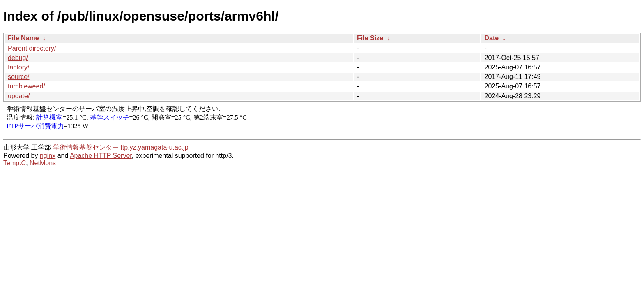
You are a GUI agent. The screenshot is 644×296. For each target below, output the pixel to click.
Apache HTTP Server (101, 156)
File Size (370, 38)
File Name (23, 38)
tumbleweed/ (26, 86)
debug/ (18, 58)
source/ (18, 77)
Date (491, 38)
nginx (48, 156)
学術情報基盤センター (86, 147)
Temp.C (15, 163)
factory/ (18, 67)
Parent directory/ (32, 48)
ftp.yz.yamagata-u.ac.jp (154, 147)
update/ (19, 96)
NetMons (43, 163)
